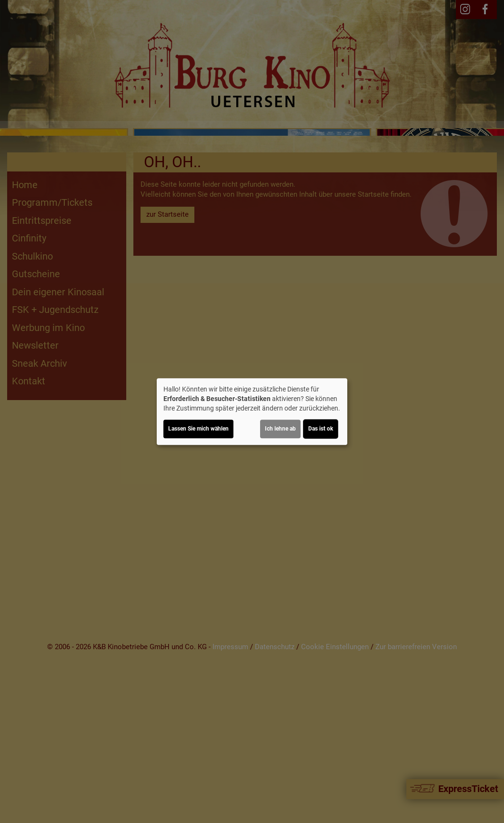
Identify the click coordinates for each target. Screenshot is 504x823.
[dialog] (252, 411)
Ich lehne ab (280, 429)
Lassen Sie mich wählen (198, 429)
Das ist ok (321, 429)
